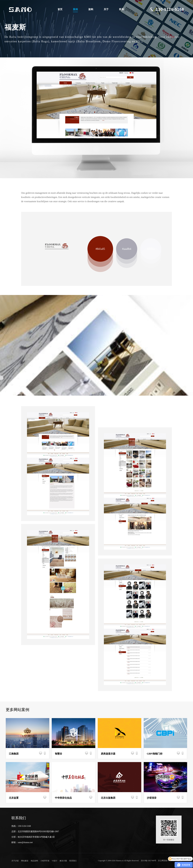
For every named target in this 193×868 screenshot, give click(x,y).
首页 (60, 9)
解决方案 (59, 861)
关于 (106, 9)
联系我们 (68, 861)
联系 (122, 9)
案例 (75, 9)
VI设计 (51, 861)
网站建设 (24, 861)
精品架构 (33, 861)
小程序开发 (42, 861)
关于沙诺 (15, 861)
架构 (91, 9)
